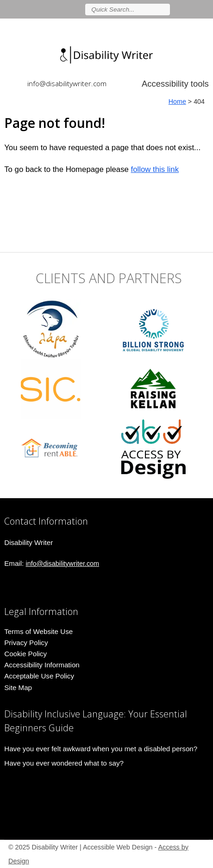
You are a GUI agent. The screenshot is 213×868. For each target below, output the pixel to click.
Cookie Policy (25, 654)
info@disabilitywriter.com (67, 83)
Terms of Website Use (38, 631)
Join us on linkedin (191, 9)
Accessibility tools (175, 84)
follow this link (155, 169)
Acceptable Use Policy (39, 676)
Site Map (18, 687)
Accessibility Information (42, 665)
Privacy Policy (26, 643)
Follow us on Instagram (205, 9)
